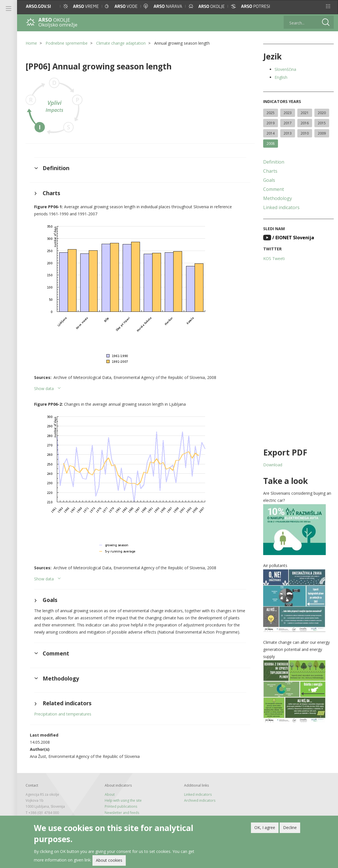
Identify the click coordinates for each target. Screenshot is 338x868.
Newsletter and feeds (122, 813)
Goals (269, 180)
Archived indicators (200, 800)
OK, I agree (265, 827)
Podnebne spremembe (67, 43)
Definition (274, 162)
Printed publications (121, 806)
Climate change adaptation (121, 43)
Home (31, 43)
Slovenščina (285, 69)
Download (273, 465)
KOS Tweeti (274, 258)
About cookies (109, 860)
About (110, 794)
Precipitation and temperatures (63, 714)
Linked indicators (281, 207)
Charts (270, 171)
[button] (328, 6)
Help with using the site (123, 800)
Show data (44, 388)
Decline (290, 827)
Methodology (278, 198)
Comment (274, 189)
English (281, 77)
